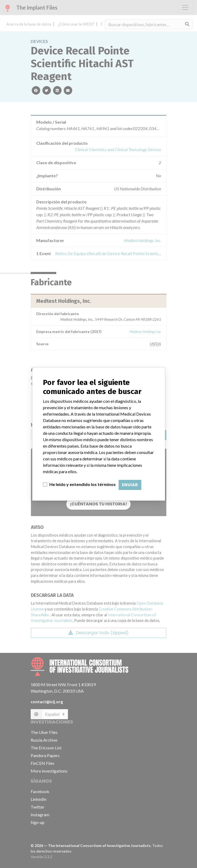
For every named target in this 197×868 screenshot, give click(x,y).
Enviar (130, 485)
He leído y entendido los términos (83, 484)
